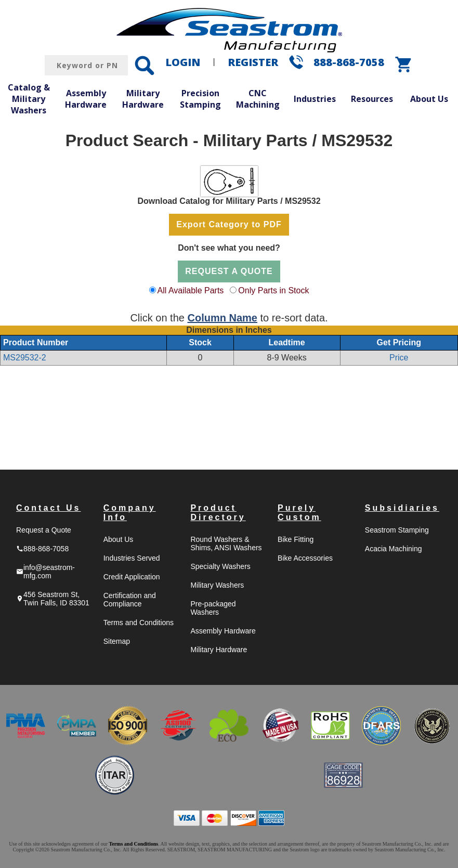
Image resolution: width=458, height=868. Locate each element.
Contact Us (48, 508)
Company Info (130, 513)
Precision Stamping (200, 99)
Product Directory (218, 513)
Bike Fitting (296, 539)
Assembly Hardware (86, 99)
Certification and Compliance (130, 600)
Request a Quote (44, 530)
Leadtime (286, 342)
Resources (372, 99)
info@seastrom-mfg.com (45, 572)
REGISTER (253, 62)
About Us (429, 99)
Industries (315, 99)
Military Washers (217, 585)
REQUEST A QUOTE (229, 271)
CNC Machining (258, 99)
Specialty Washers (220, 566)
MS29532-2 (25, 358)
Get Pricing (399, 342)
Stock (200, 342)
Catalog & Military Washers (29, 99)
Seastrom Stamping (397, 530)
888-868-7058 (349, 62)
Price (399, 358)
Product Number (36, 342)
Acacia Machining (394, 549)
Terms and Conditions (139, 623)
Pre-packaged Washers (213, 608)
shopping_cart (404, 64)
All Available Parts (191, 290)
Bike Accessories (305, 558)
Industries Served (132, 558)
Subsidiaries (402, 508)
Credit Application (132, 577)
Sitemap (117, 641)
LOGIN (183, 62)
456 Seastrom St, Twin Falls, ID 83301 (53, 599)
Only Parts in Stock (273, 290)
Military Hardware (143, 99)
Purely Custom (299, 513)
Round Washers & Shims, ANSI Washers (226, 543)
